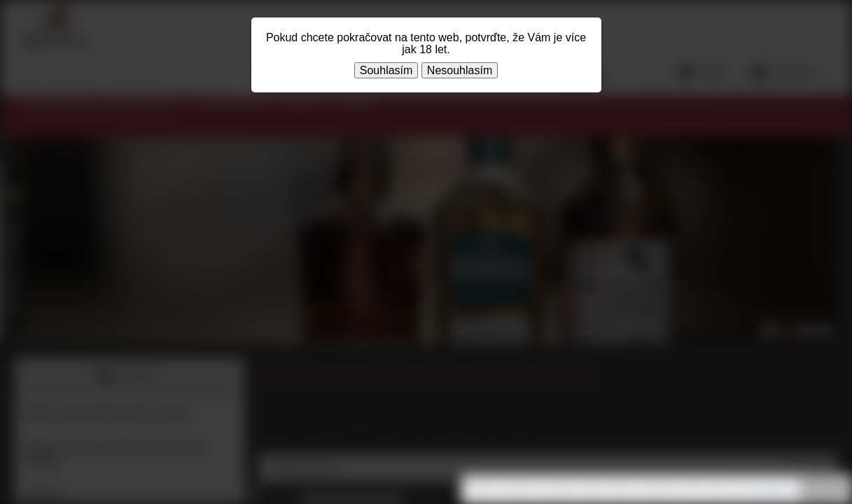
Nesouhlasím (460, 70)
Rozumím (824, 490)
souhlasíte (771, 489)
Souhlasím (386, 70)
